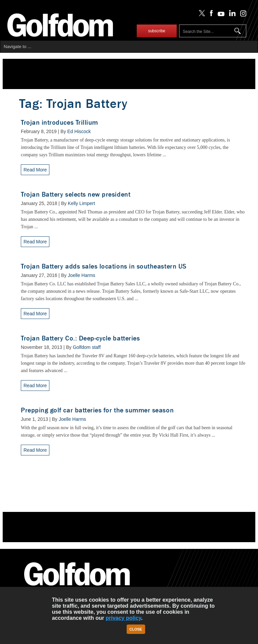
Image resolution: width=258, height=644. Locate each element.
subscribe (157, 31)
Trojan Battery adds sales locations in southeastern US (104, 266)
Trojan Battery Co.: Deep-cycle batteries (80, 338)
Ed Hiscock (79, 131)
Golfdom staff (87, 347)
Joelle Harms (82, 275)
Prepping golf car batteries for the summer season (97, 410)
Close (136, 629)
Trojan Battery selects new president (76, 194)
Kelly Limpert (81, 203)
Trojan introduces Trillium (59, 123)
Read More (35, 170)
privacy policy (123, 618)
